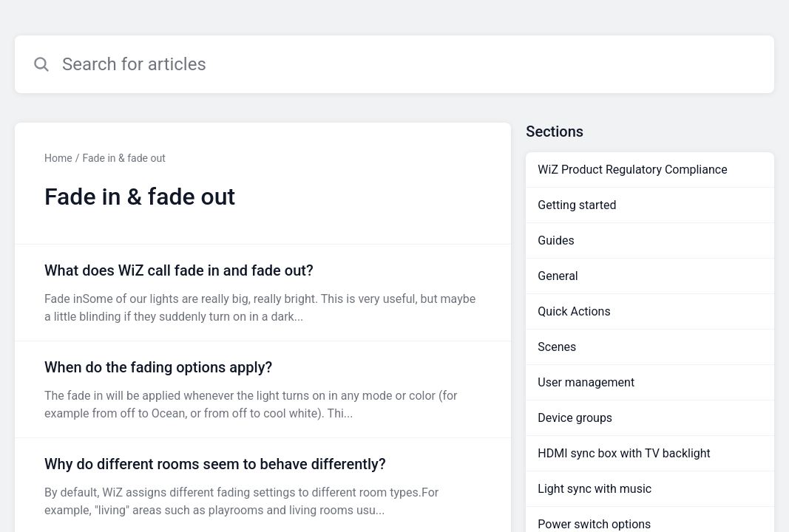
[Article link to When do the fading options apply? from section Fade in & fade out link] (263, 389)
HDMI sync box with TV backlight (624, 453)
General (558, 276)
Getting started (577, 205)
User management (586, 382)
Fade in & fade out (123, 158)
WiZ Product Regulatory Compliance (632, 170)
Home (58, 158)
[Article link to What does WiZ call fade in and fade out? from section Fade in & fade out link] (263, 293)
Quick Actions (574, 311)
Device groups (575, 418)
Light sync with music (595, 489)
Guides (556, 241)
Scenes (557, 347)
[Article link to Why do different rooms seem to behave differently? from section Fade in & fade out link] (263, 486)
